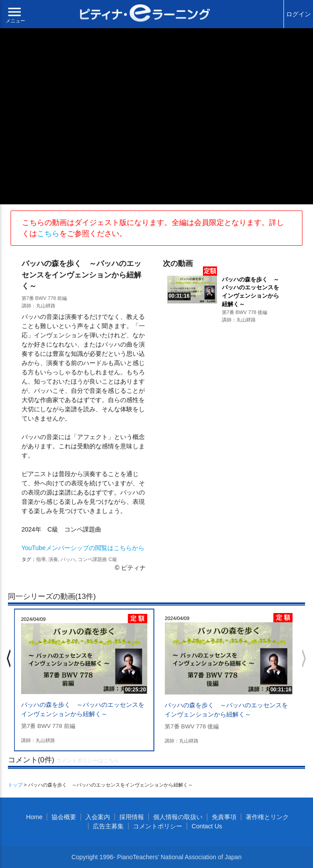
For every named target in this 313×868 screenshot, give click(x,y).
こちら (48, 234)
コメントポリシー (158, 826)
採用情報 (132, 817)
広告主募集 (108, 826)
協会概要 (64, 817)
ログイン (298, 14)
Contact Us (207, 826)
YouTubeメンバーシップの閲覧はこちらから (83, 548)
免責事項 (224, 817)
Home (34, 817)
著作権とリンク (267, 817)
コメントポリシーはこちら (88, 761)
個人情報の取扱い (178, 817)
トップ (15, 785)
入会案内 (98, 817)
